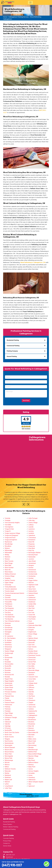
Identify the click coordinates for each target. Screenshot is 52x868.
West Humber (9, 568)
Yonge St (8, 531)
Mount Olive (9, 750)
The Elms (8, 613)
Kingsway (31, 544)
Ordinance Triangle (11, 717)
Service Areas (7, 846)
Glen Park (31, 608)
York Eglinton (9, 527)
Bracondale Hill (33, 732)
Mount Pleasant (10, 747)
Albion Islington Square (36, 782)
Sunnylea (8, 625)
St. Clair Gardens (10, 638)
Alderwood (32, 780)
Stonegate (8, 632)
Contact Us (6, 843)
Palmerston (9, 715)
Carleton (31, 709)
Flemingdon (32, 617)
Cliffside (31, 685)
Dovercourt (32, 660)
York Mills (8, 525)
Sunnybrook (9, 628)
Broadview (32, 724)
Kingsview (32, 546)
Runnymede (9, 658)
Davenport (32, 673)
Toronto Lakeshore (11, 589)
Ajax (30, 784)
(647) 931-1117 (12, 865)
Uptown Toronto (10, 580)
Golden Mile (32, 604)
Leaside (31, 527)
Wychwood (8, 542)
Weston (7, 559)
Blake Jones (32, 739)
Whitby (7, 555)
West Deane (9, 572)
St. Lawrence (9, 636)
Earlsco (31, 649)
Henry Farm (32, 589)
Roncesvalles (9, 664)
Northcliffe (8, 730)
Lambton (31, 533)
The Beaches (9, 619)
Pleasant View (9, 696)
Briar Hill (31, 726)
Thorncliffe (8, 602)
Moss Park (8, 754)
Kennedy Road (33, 555)
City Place (32, 696)
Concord (31, 681)
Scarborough (9, 653)
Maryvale (8, 771)
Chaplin (31, 702)
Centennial (32, 705)
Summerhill (8, 630)
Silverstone (8, 647)
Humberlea (32, 576)
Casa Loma (32, 707)
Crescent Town (33, 677)
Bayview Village (33, 756)
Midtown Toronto (10, 769)
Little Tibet (8, 788)
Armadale (32, 773)
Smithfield (8, 643)
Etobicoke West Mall (35, 625)
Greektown (32, 602)
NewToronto (9, 741)
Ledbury (31, 525)
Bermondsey (32, 745)
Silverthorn (8, 645)
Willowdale (8, 553)
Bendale (31, 747)
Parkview (8, 709)
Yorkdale (8, 520)
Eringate (31, 630)
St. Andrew (8, 640)
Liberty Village (33, 523)
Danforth (31, 675)
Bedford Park (33, 752)
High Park (32, 587)
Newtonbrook (9, 743)
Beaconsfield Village (35, 754)
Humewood (32, 570)
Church (31, 698)
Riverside (8, 668)
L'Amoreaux (32, 538)
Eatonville (32, 643)
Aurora (31, 769)
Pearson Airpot (10, 702)
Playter (7, 698)
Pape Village (9, 713)
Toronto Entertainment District (14, 593)
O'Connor (8, 728)
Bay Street (32, 760)
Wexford (7, 557)
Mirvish (7, 762)
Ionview (31, 568)
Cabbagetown (33, 715)
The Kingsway (9, 608)
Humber (31, 578)
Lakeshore (32, 535)
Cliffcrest (31, 688)
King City (31, 550)
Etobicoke (32, 628)
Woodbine (8, 546)
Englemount (32, 632)
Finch (30, 621)
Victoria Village (10, 576)
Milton (7, 767)
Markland (8, 775)
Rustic (7, 655)
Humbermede (33, 574)
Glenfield (31, 606)
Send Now (26, 400)
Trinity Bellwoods (10, 587)
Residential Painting (9, 822)
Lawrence (32, 529)
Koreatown (32, 540)
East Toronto (32, 647)
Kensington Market (34, 553)
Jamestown (32, 563)
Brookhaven (32, 720)
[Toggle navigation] (30, 2)
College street (33, 683)
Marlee (7, 773)
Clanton (31, 690)
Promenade (9, 690)
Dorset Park (32, 662)
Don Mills (31, 666)
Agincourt (32, 786)
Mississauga (9, 760)
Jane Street (32, 561)
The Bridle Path (10, 617)
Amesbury (32, 777)
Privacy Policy (7, 841)
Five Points (32, 619)
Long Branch (9, 786)
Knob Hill (31, 542)
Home (5, 17)
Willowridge (9, 550)
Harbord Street (33, 593)
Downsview (32, 658)
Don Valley (32, 664)
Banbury (31, 765)
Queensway (9, 683)
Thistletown (9, 604)
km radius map (13, 457)
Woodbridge (9, 544)
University (8, 585)
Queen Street (9, 688)
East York (31, 645)
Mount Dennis (9, 752)
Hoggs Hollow (33, 580)
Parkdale (8, 711)
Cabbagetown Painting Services (19, 17)
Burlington (32, 717)
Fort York (31, 613)
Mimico (7, 765)
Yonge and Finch (10, 538)
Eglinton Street (33, 638)
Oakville (7, 724)
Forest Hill (32, 615)
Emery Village (33, 634)
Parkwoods (8, 705)
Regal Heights (9, 681)
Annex (30, 775)
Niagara (7, 739)
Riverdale (8, 670)
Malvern (7, 782)
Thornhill (8, 598)
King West (32, 548)
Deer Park (32, 668)
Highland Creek (33, 585)
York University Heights (12, 523)
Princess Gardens (10, 692)
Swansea (8, 623)
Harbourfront (33, 591)
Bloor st (31, 737)
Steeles (7, 634)
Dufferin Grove (33, 653)
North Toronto (9, 737)
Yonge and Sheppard (11, 535)
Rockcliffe (8, 666)
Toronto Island (9, 591)
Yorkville (8, 518)
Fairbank (31, 623)
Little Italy (32, 520)
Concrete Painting (8, 838)
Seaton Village (9, 651)
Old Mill (7, 720)
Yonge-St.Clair (9, 529)
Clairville (31, 692)
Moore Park (9, 758)
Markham (8, 777)
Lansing (31, 531)
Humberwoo (32, 572)
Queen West (9, 685)
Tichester (8, 595)
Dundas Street (33, 651)
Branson (31, 728)
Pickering (8, 700)
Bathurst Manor (33, 762)
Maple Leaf (8, 780)
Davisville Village (34, 670)
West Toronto (9, 561)
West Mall (8, 565)
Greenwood (32, 600)
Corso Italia (32, 679)
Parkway (8, 707)
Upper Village (9, 583)
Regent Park (9, 679)
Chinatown (32, 700)
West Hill (8, 570)
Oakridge (8, 726)
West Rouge (9, 563)
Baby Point (32, 767)
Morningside (9, 756)
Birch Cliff (32, 743)
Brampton (32, 730)
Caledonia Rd (33, 711)
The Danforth (9, 615)
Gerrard (31, 610)
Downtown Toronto (34, 655)
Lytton (7, 784)
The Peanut (8, 606)
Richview (8, 673)
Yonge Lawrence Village (12, 533)
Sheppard (8, 649)
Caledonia (32, 713)
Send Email (9, 857)
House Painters (8, 824)
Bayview (31, 758)
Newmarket (9, 745)
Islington (31, 565)
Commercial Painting (9, 829)
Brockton (31, 722)
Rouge (7, 660)
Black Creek (32, 741)
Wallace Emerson (10, 574)
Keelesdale (32, 557)
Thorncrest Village (11, 600)
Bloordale (31, 735)
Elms (30, 636)
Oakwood (8, 722)
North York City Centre (12, 732)
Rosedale (8, 662)
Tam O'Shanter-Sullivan (12, 621)
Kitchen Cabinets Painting (11, 827)
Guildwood (32, 598)
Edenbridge (32, 640)
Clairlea (31, 694)
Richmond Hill (9, 675)
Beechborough (33, 750)
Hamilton (31, 595)
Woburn (7, 548)
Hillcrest (31, 583)
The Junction (9, 610)
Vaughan (8, 578)
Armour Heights (33, 771)
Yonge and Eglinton (11, 540)
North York (8, 735)
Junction (31, 559)
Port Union (8, 694)
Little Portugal (33, 518)
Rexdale (7, 677)
